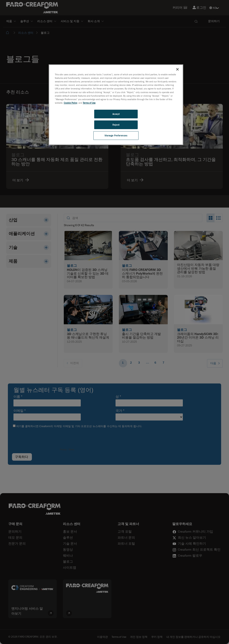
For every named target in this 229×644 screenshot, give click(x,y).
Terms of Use (89, 103)
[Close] (177, 69)
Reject (116, 125)
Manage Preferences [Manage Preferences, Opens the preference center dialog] (116, 135)
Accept (116, 114)
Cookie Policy (71, 103)
